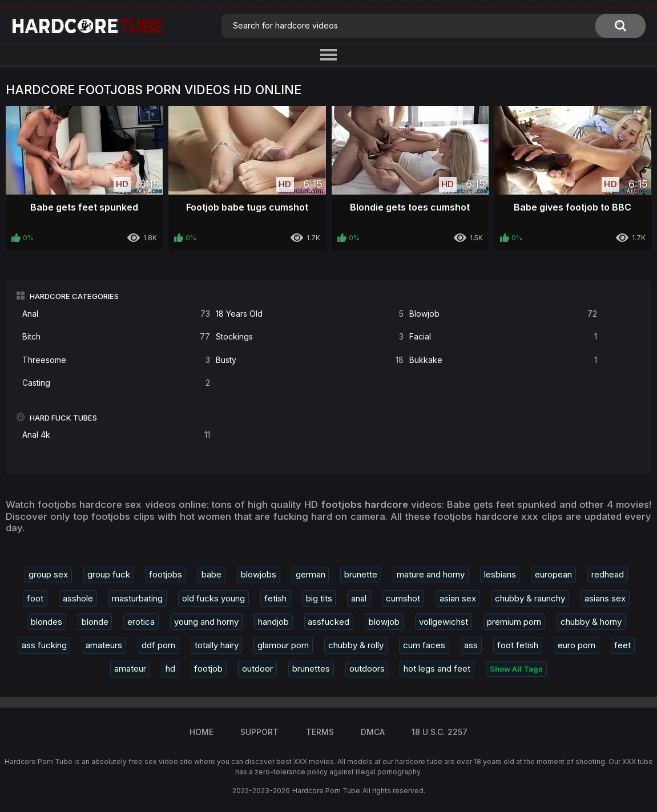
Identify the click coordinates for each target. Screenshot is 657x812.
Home (201, 732)
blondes (47, 622)
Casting (116, 383)
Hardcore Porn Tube (326, 791)
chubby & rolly (356, 645)
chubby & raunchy (530, 598)
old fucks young (213, 598)
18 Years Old (310, 314)
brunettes (311, 668)
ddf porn (158, 645)
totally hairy (217, 645)
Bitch (116, 337)
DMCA (373, 732)
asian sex (458, 598)
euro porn (577, 645)
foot (35, 598)
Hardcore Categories (74, 296)
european (553, 574)
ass (471, 645)
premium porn (514, 622)
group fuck (109, 574)
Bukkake (503, 360)
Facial (503, 337)
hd (170, 668)
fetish (275, 598)
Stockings (310, 337)
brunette (361, 574)
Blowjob (503, 314)
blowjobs (259, 574)
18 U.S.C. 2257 (440, 732)
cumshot (403, 598)
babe (211, 574)
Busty (310, 360)
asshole (78, 598)
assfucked (328, 622)
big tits (319, 598)
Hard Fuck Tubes (63, 418)
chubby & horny (591, 622)
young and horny (206, 622)
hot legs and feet (437, 668)
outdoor (257, 668)
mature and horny (431, 574)
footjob (208, 668)
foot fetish (518, 645)
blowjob (384, 622)
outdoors (367, 668)
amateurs (104, 645)
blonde (95, 622)
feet (622, 645)
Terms (320, 732)
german (311, 574)
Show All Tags (516, 669)
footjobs (166, 574)
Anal (116, 314)
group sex (48, 574)
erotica (141, 622)
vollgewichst (444, 622)
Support (259, 732)
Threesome (116, 360)
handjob (273, 622)
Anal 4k (116, 435)
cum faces (424, 645)
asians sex (605, 598)
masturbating (137, 598)
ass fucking (44, 645)
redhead (608, 574)
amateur (130, 668)
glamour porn (283, 645)
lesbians (500, 574)
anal (359, 598)
